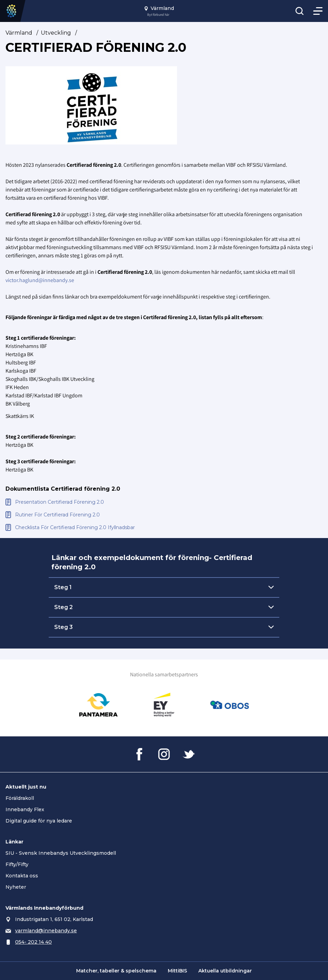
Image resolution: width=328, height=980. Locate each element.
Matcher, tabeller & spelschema (116, 971)
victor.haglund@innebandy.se (40, 280)
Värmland (19, 33)
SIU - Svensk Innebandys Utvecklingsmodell (61, 853)
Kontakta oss (22, 876)
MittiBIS (177, 971)
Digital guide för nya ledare (39, 821)
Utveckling (56, 33)
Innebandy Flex (25, 809)
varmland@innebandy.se (46, 931)
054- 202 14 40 (33, 942)
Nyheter (16, 887)
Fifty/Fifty (17, 864)
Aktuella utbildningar (225, 971)
